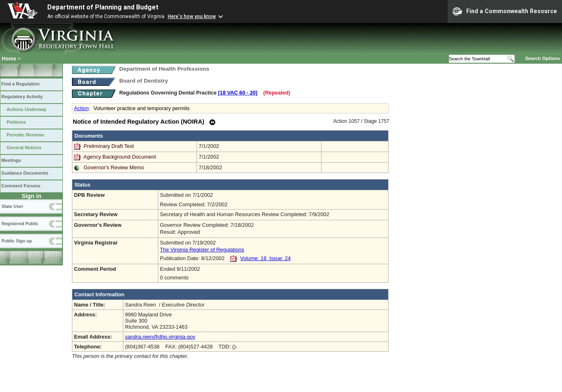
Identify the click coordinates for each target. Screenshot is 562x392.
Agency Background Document (120, 157)
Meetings (11, 160)
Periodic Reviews (25, 135)
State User (12, 206)
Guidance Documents (25, 173)
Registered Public (20, 224)
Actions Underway (27, 109)
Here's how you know (192, 16)
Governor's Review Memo (114, 167)
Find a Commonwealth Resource (505, 12)
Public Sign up (17, 241)
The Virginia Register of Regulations (202, 250)
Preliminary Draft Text (110, 146)
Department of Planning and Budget (103, 7)
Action (81, 108)
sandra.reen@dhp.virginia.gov (160, 337)
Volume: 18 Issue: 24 (265, 258)
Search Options (542, 58)
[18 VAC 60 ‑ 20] (238, 93)
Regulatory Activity (22, 97)
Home (9, 59)
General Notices (24, 148)
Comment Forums (21, 186)
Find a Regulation (20, 84)
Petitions (16, 122)
